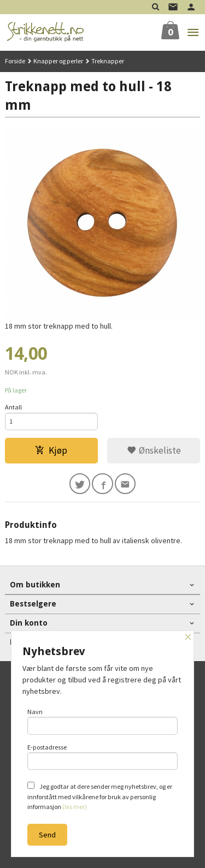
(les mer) (75, 807)
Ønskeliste (154, 450)
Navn (103, 721)
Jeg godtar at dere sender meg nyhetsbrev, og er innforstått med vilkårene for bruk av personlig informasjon (100, 796)
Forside (15, 61)
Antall (13, 407)
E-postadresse (103, 757)
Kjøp (51, 450)
